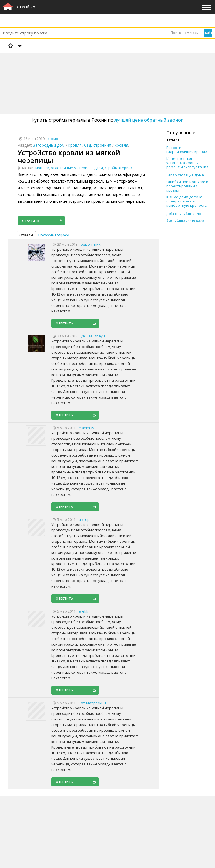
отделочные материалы (73, 168)
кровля (75, 145)
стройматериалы (120, 168)
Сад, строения (98, 145)
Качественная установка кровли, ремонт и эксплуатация (187, 163)
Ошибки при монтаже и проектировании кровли (187, 186)
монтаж (42, 168)
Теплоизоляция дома (185, 175)
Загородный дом (49, 145)
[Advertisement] (102, 69)
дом (100, 168)
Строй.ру (26, 7)
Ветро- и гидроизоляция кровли (187, 150)
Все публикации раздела (185, 220)
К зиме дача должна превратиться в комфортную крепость (187, 201)
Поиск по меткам (185, 33)
